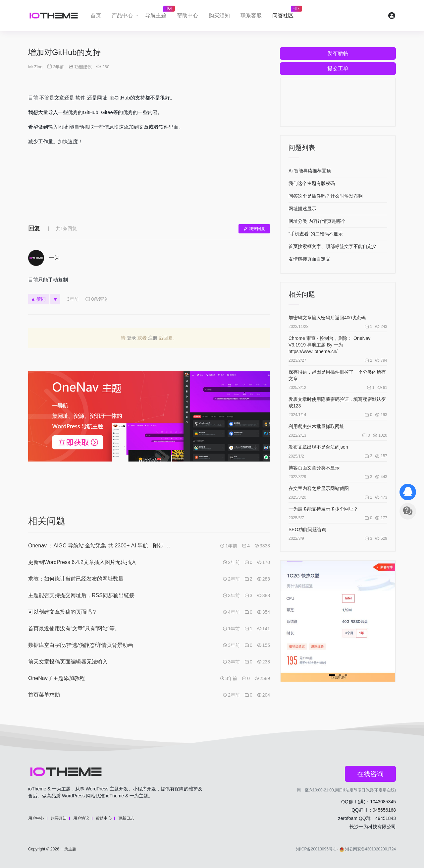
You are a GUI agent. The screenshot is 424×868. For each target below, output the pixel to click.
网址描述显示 (302, 209)
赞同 (39, 299)
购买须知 (219, 15)
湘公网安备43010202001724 (368, 849)
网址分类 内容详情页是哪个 (317, 221)
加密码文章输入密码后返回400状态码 (327, 318)
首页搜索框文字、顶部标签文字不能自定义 (333, 246)
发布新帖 (338, 53)
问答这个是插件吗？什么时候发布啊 (326, 196)
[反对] (55, 299)
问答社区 (286, 14)
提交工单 (338, 68)
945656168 (384, 810)
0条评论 (97, 299)
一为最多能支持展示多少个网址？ (323, 509)
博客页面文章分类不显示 (314, 468)
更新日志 (126, 818)
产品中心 (122, 15)
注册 (153, 338)
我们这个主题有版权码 (312, 183)
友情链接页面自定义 (309, 259)
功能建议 (83, 67)
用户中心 (36, 818)
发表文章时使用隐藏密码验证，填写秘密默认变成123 (337, 403)
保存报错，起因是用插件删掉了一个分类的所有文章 (337, 375)
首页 (96, 15)
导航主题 (158, 14)
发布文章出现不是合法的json (318, 447)
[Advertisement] (149, 190)
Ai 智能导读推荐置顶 (310, 171)
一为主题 (68, 849)
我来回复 (254, 229)
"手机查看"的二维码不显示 (316, 234)
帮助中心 (187, 15)
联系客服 (251, 15)
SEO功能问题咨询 (307, 529)
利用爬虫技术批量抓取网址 (316, 426)
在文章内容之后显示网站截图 (319, 488)
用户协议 (81, 818)
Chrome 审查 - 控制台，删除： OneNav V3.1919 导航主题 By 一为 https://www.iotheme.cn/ (329, 345)
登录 (132, 338)
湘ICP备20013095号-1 (316, 849)
